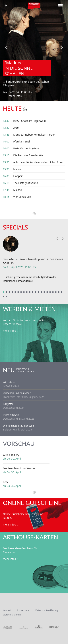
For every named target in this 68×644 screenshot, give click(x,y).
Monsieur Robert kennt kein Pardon (34, 135)
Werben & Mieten (12, 615)
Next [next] (62, 47)
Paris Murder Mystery (26, 148)
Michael (18, 169)
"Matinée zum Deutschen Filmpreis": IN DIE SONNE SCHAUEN (33, 261)
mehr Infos (15, 96)
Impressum (23, 610)
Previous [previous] (6, 47)
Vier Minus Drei (22, 197)
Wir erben (9, 382)
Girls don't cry (11, 455)
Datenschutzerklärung (47, 610)
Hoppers (18, 176)
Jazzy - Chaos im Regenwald (29, 121)
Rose (6, 482)
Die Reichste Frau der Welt (29, 155)
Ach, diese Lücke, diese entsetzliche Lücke (38, 162)
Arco (16, 128)
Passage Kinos (34, 6)
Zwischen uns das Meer (17, 393)
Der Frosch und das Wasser (19, 468)
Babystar (8, 404)
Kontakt (7, 610)
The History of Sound (26, 183)
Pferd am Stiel (21, 141)
